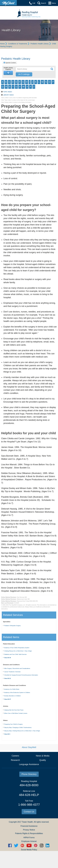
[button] (8, 73)
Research (15, 760)
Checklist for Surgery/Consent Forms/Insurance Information (21, 675)
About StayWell (29, 747)
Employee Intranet (29, 841)
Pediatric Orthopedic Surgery (12, 626)
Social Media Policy (29, 850)
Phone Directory (29, 774)
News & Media (43, 756)
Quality (43, 760)
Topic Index (8, 92)
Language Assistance (29, 764)
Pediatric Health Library (40, 44)
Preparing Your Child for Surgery (13, 724)
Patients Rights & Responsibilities (29, 833)
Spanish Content (11, 63)
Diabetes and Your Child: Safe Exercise (15, 654)
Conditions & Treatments (18, 44)
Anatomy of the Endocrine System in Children (17, 692)
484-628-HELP (29, 795)
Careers (15, 756)
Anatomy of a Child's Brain (12, 689)
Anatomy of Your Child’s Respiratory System (17, 648)
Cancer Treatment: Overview (12, 672)
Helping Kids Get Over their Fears (14, 710)
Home (2, 44)
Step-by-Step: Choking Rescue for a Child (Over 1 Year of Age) (22, 731)
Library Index (8, 95)
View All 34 (8, 658)
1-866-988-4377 (29, 805)
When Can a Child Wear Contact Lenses (16, 713)
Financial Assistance (29, 826)
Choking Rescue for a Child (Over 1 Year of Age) (18, 651)
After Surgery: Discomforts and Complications (17, 668)
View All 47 (8, 699)
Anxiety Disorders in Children (12, 696)
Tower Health (27, 822)
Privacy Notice (29, 830)
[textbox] (31, 69)
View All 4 (7, 734)
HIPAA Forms (29, 838)
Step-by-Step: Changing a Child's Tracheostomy (18, 727)
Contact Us (29, 812)
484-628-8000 (29, 785)
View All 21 (8, 678)
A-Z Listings (24, 74)
